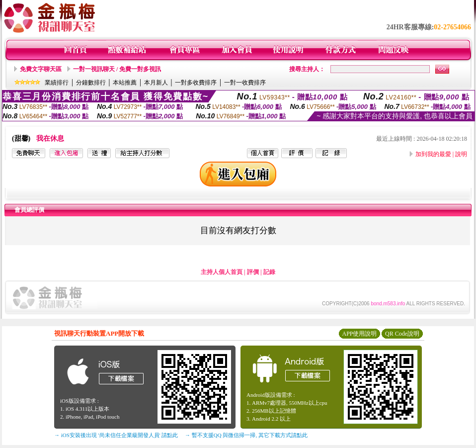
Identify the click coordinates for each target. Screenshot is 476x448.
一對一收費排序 (245, 83)
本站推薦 (125, 83)
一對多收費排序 (196, 83)
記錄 (269, 272)
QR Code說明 (402, 334)
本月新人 (156, 83)
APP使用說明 (359, 334)
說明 (461, 154)
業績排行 (57, 83)
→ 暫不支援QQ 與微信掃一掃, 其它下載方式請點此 (246, 435)
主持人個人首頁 (222, 272)
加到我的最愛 (433, 154)
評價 (253, 272)
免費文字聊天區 (41, 69)
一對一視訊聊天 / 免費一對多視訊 (117, 69)
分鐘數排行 (91, 83)
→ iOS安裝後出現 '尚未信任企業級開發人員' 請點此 (116, 435)
